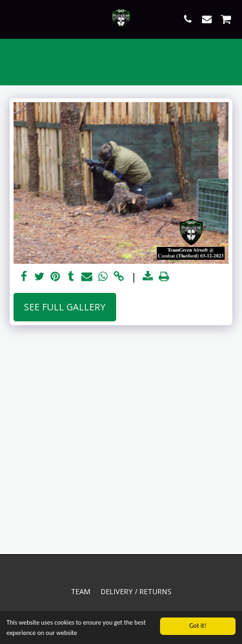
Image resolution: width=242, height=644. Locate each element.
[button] (14, 18)
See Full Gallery (65, 307)
